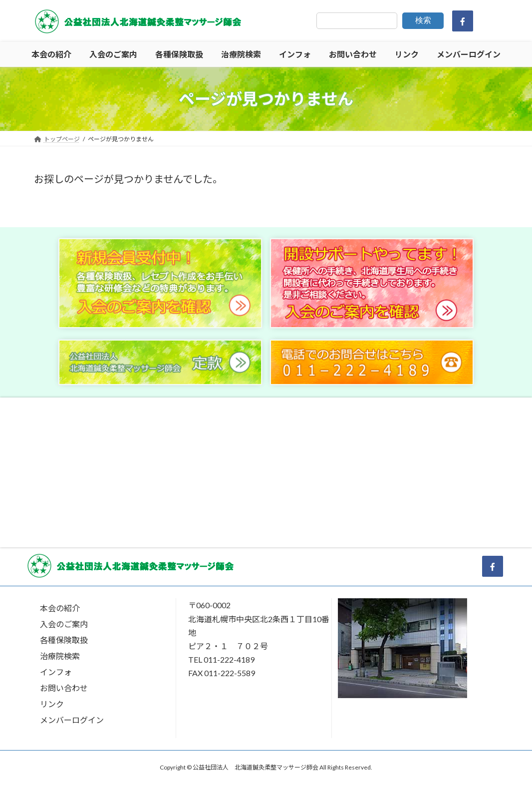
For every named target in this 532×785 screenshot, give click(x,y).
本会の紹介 (60, 608)
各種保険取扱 (64, 640)
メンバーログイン (72, 720)
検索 (423, 20)
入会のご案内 (64, 624)
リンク (52, 704)
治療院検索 (60, 656)
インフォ (56, 672)
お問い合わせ (64, 688)
